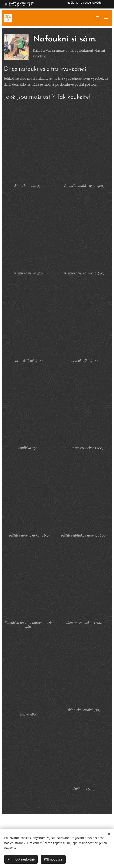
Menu (106, 18)
